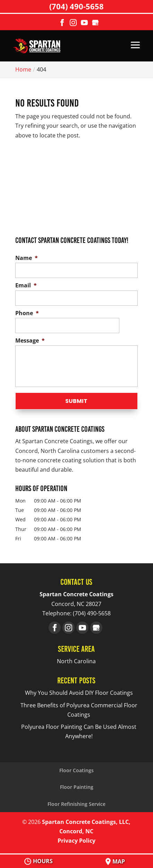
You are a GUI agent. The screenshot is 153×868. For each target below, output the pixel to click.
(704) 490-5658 (76, 6)
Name (27, 258)
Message (30, 341)
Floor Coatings (76, 770)
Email (26, 285)
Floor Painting (77, 787)
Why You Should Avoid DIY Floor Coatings (79, 693)
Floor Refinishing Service (76, 804)
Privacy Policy (76, 841)
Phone (27, 313)
